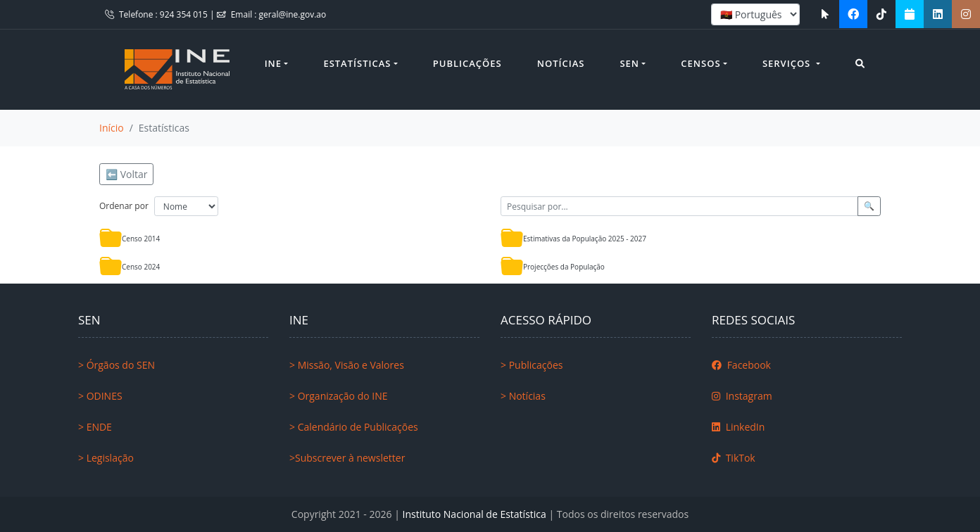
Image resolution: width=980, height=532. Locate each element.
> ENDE (95, 427)
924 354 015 (185, 14)
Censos (701, 63)
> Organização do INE (339, 396)
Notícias (561, 63)
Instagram (742, 396)
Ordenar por (124, 206)
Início (112, 128)
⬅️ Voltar (126, 174)
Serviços (788, 63)
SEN (629, 63)
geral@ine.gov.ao (293, 14)
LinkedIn (738, 427)
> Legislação (106, 458)
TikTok (734, 458)
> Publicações (532, 365)
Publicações (467, 63)
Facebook (741, 365)
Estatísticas (357, 63)
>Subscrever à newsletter (347, 458)
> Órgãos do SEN (117, 365)
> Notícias (523, 396)
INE (273, 63)
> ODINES (100, 396)
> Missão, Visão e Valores (347, 365)
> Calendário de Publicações (354, 427)
